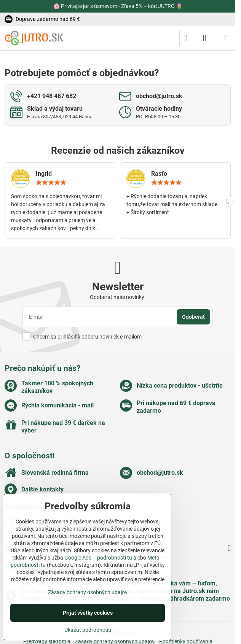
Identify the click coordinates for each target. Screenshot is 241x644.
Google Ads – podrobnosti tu (98, 558)
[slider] (51, 183)
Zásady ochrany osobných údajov (88, 592)
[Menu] (226, 38)
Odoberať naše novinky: (118, 297)
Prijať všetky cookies (88, 613)
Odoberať (193, 317)
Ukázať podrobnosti (88, 630)
